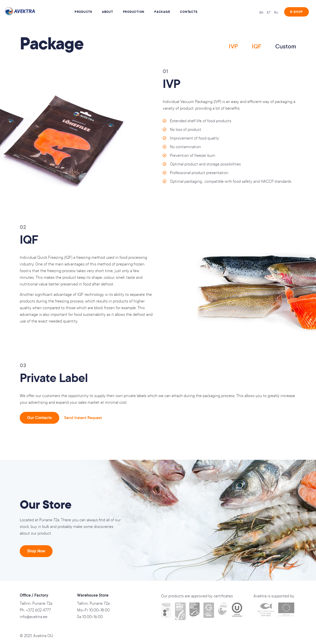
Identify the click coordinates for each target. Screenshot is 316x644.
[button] (296, 12)
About (108, 12)
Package (162, 12)
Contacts (189, 12)
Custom (286, 47)
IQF (257, 47)
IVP (233, 47)
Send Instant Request (83, 418)
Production (134, 12)
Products (83, 12)
